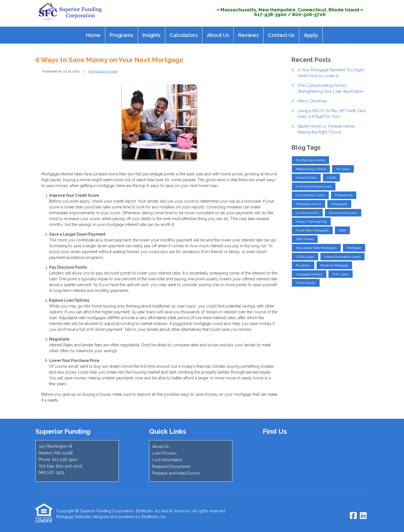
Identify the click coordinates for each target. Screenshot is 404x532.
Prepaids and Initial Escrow (176, 473)
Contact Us (281, 35)
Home (93, 35)
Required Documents (171, 467)
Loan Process (164, 453)
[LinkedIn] (363, 516)
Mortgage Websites (74, 517)
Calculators (184, 35)
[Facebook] (353, 516)
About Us (218, 35)
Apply (311, 35)
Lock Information (167, 460)
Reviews (249, 35)
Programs (121, 35)
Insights (151, 35)
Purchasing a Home (103, 71)
